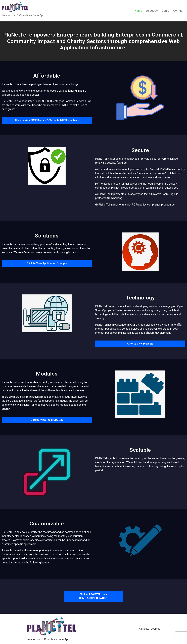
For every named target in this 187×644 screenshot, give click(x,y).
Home (138, 11)
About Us (152, 11)
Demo (166, 11)
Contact (178, 11)
